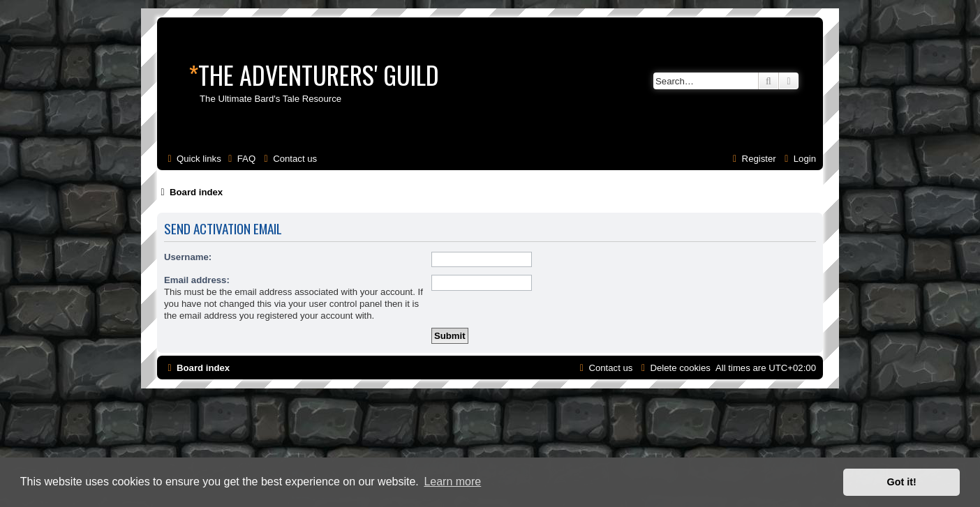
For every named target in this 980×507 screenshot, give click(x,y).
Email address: (197, 280)
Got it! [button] (902, 482)
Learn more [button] (452, 482)
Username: (188, 257)
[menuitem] (240, 159)
